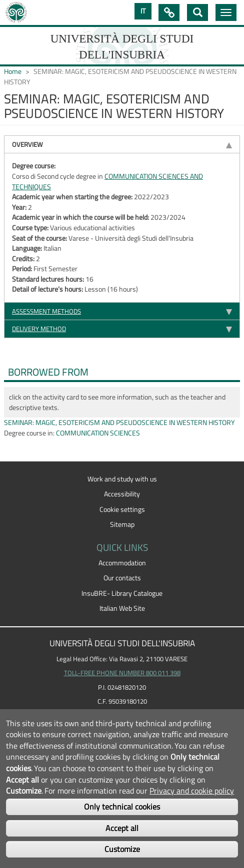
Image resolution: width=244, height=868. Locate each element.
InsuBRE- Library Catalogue (122, 593)
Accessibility (122, 494)
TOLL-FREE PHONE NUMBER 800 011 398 (122, 673)
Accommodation (122, 563)
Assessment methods (46, 311)
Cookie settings (122, 509)
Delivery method (39, 329)
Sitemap (122, 524)
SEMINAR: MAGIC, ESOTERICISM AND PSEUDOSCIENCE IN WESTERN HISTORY (119, 423)
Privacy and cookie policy (192, 791)
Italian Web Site (122, 608)
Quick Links (169, 12)
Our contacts (122, 578)
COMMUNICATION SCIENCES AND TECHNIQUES (107, 182)
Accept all (122, 828)
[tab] (122, 144)
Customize (122, 849)
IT (143, 11)
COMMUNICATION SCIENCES (98, 433)
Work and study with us (122, 479)
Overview (27, 144)
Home (13, 71)
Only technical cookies (122, 807)
